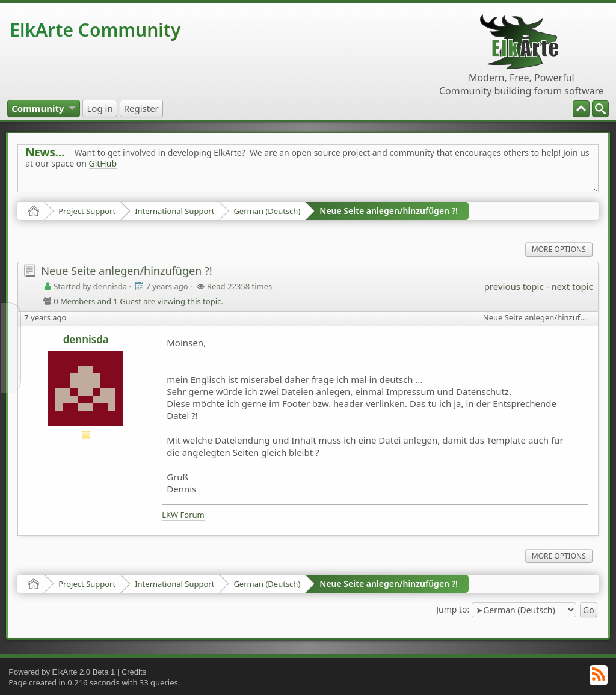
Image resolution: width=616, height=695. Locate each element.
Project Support (87, 211)
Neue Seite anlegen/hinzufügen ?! (389, 211)
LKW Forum (183, 515)
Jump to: (453, 609)
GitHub (103, 163)
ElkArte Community (95, 30)
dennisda (86, 339)
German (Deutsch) (267, 211)
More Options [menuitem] (559, 249)
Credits (134, 672)
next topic (572, 286)
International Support (174, 211)
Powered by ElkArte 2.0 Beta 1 (62, 672)
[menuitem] (600, 109)
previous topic (514, 286)
